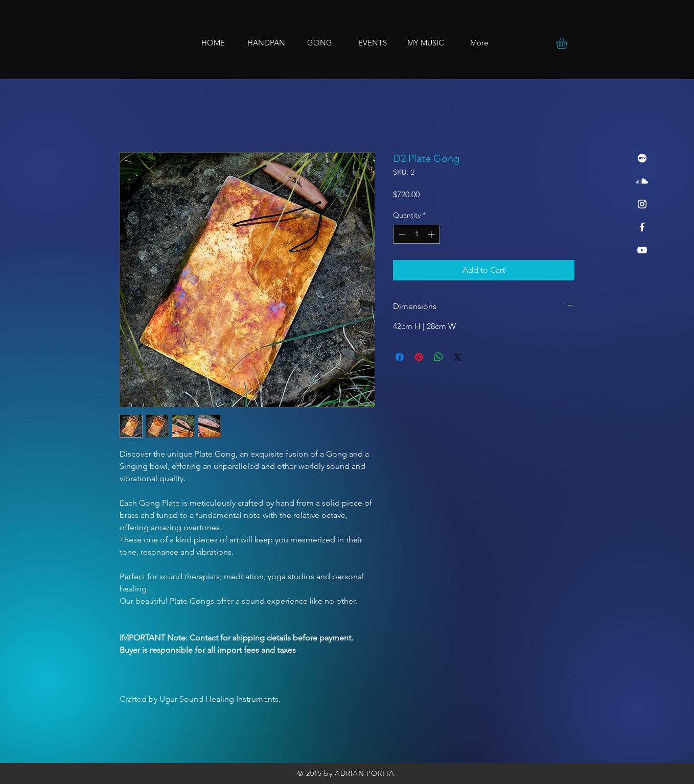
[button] (568, 43)
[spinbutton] (417, 234)
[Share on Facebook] (400, 357)
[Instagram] (642, 204)
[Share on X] (458, 357)
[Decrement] (401, 234)
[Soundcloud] (642, 181)
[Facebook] (642, 227)
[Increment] (432, 234)
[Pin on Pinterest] (419, 357)
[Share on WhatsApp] (438, 357)
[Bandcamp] (642, 158)
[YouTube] (642, 250)
